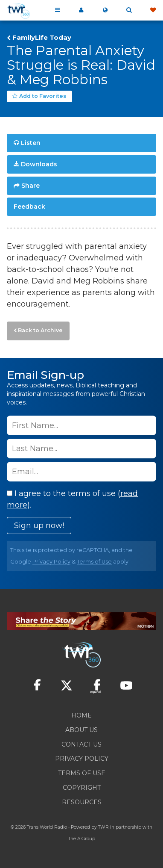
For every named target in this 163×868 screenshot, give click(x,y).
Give (153, 10)
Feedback (29, 207)
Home (81, 715)
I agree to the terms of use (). (72, 499)
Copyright (82, 788)
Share (31, 186)
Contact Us (81, 744)
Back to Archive (40, 330)
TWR (103, 827)
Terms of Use (94, 562)
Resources (82, 802)
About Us (81, 730)
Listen (31, 143)
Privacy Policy (51, 562)
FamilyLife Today (42, 38)
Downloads (39, 164)
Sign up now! (39, 526)
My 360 (81, 10)
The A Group (82, 839)
